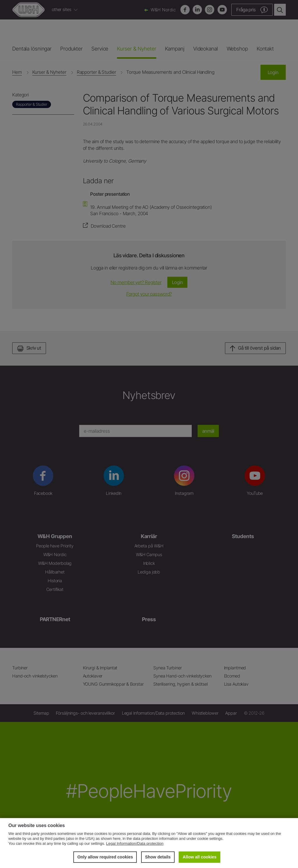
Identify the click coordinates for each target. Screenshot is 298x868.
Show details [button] (158, 857)
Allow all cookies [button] (200, 857)
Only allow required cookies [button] (105, 857)
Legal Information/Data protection (135, 843)
